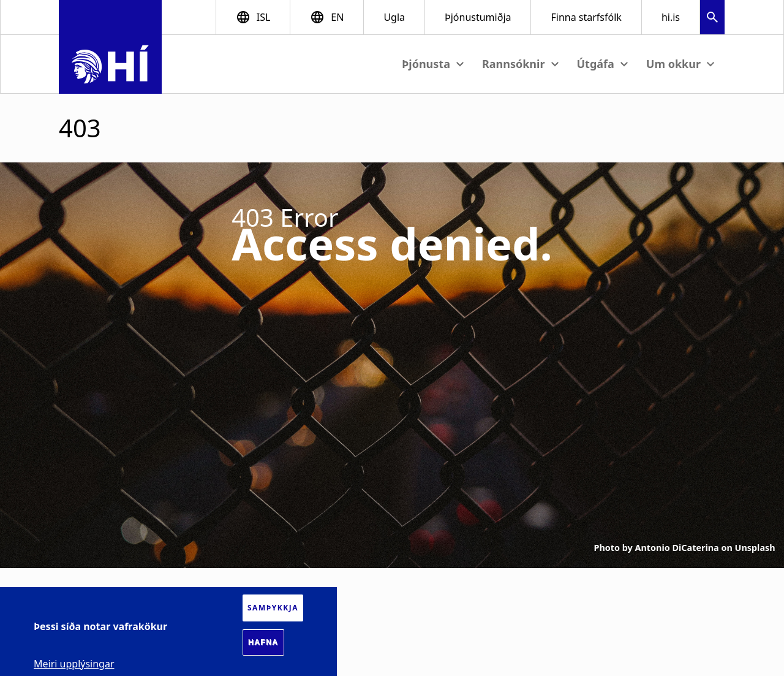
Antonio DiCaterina (677, 548)
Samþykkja (273, 608)
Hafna (263, 642)
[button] (712, 19)
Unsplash (755, 548)
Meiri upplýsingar (74, 664)
